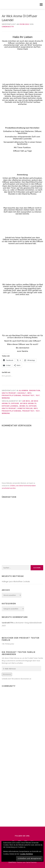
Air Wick (26, 401)
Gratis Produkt (9, 393)
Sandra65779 (8, 27)
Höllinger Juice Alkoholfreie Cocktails (16, 581)
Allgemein (23, 390)
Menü (41, 5)
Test (38, 395)
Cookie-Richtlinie (26, 854)
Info (29, 393)
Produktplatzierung (12, 395)
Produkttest (28, 395)
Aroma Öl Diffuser (28, 406)
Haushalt (22, 393)
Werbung (6, 398)
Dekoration (35, 390)
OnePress (12, 862)
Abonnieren (7, 674)
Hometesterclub (25, 408)
